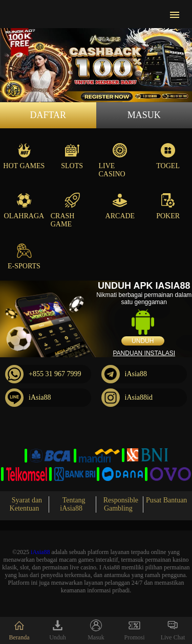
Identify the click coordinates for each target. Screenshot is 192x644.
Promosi (134, 630)
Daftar (48, 115)
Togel (168, 156)
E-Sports (24, 256)
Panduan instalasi (144, 353)
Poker (168, 206)
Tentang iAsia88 (72, 504)
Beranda (19, 630)
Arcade (120, 206)
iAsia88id (127, 398)
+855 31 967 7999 (43, 374)
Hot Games (24, 156)
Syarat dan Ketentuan (26, 504)
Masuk (144, 115)
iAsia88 (124, 374)
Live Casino (113, 160)
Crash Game (65, 210)
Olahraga (24, 206)
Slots (72, 156)
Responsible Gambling (121, 504)
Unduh (143, 341)
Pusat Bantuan (167, 500)
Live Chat (173, 630)
